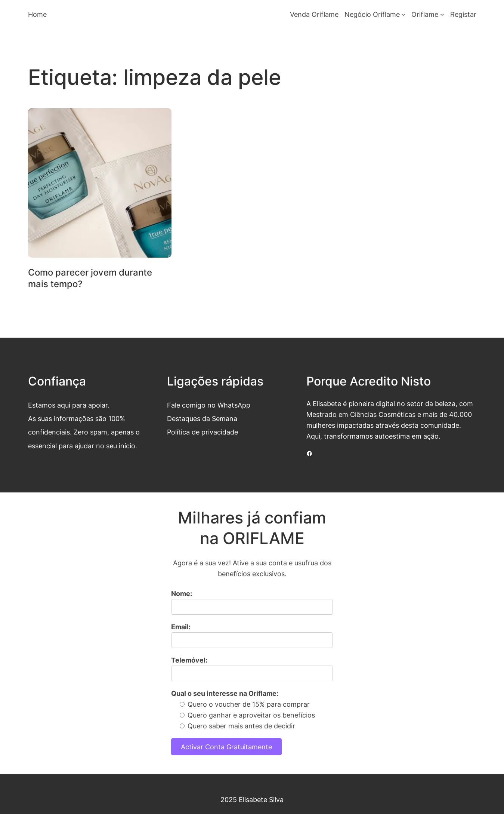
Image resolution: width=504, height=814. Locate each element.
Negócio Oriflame (372, 14)
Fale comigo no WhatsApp (209, 405)
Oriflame (425, 14)
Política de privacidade (202, 432)
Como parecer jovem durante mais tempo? (90, 278)
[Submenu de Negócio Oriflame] (403, 14)
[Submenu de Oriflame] (442, 14)
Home (37, 14)
